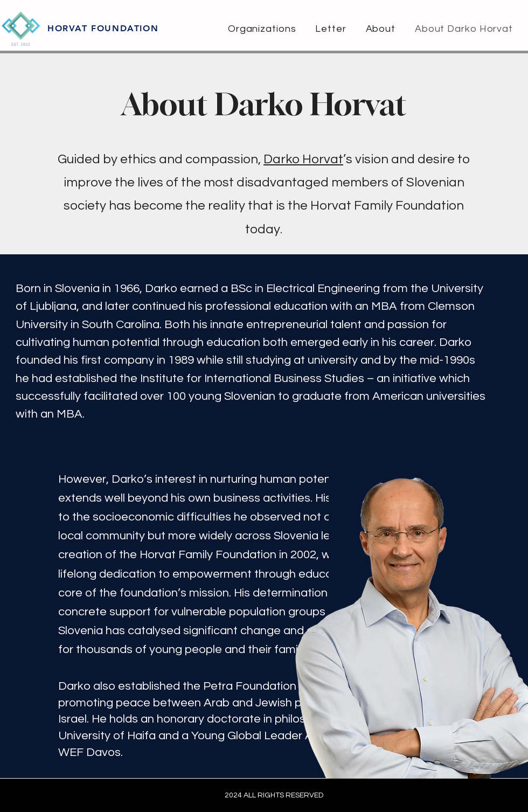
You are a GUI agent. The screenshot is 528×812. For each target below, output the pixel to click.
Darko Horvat (303, 159)
